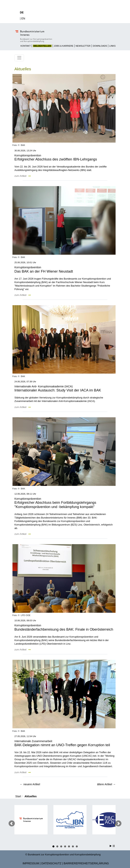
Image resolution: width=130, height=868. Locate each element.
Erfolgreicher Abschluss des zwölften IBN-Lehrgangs (56, 159)
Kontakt (26, 46)
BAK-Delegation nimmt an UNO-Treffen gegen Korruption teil (62, 745)
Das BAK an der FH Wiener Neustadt (44, 271)
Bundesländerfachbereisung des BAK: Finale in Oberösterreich (64, 629)
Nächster (118, 824)
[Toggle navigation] (19, 58)
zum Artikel (23, 176)
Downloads (100, 46)
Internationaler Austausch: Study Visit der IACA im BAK (58, 390)
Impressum (31, 863)
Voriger (12, 824)
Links (112, 46)
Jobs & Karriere (64, 46)
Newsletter (83, 46)
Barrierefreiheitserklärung (86, 863)
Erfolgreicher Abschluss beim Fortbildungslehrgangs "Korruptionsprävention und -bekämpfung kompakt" (55, 505)
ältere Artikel (106, 784)
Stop (114, 846)
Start (18, 796)
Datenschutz (51, 863)
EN (23, 18)
